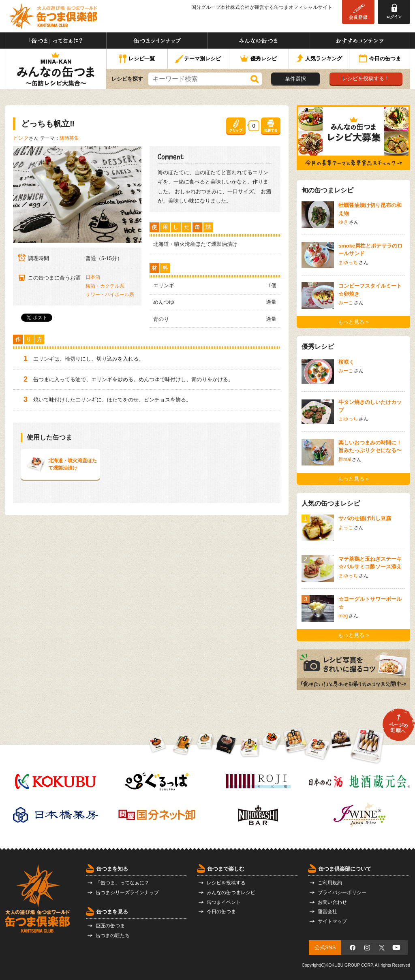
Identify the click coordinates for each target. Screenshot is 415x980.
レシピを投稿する (226, 883)
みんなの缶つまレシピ (231, 892)
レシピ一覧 (137, 59)
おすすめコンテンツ (359, 41)
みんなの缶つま (258, 41)
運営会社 (327, 912)
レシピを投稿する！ (366, 78)
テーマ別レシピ (198, 59)
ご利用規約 (330, 883)
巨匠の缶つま (110, 926)
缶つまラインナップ (157, 41)
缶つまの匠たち (113, 935)
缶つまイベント (224, 902)
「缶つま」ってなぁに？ (56, 41)
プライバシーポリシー (342, 892)
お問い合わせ (332, 902)
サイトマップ (332, 921)
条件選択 (295, 79)
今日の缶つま (380, 59)
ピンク (21, 138)
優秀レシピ (258, 59)
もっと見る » (353, 322)
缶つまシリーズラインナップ (127, 892)
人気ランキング (319, 59)
